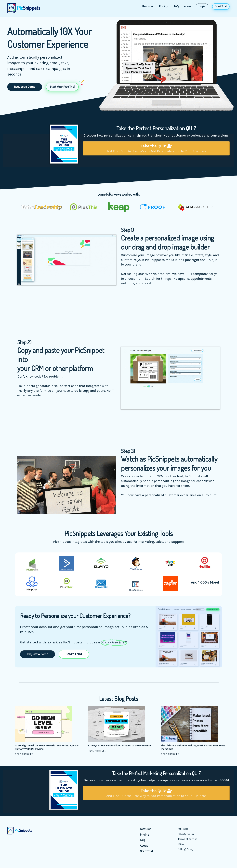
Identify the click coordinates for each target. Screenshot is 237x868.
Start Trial (146, 851)
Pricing (164, 6)
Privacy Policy (186, 834)
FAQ (176, 6)
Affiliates (183, 829)
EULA (181, 844)
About (188, 6)
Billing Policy (186, 849)
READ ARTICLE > (24, 754)
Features (148, 6)
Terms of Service (187, 839)
